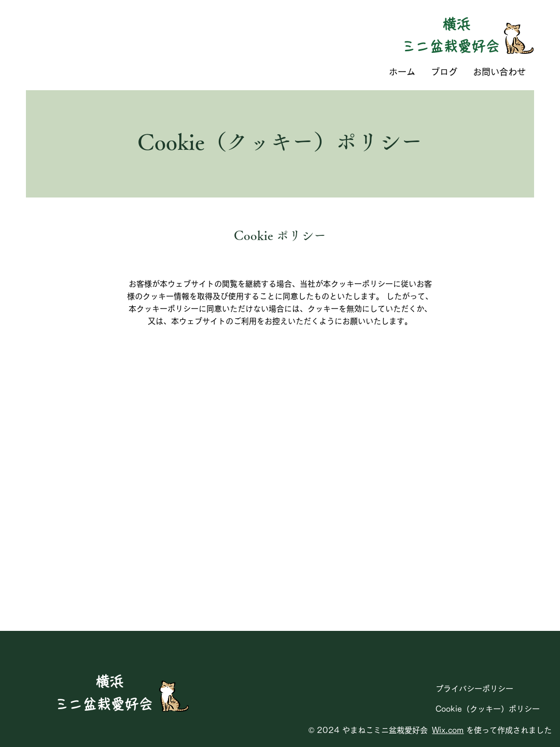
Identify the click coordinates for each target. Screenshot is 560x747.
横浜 (456, 24)
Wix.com (448, 730)
